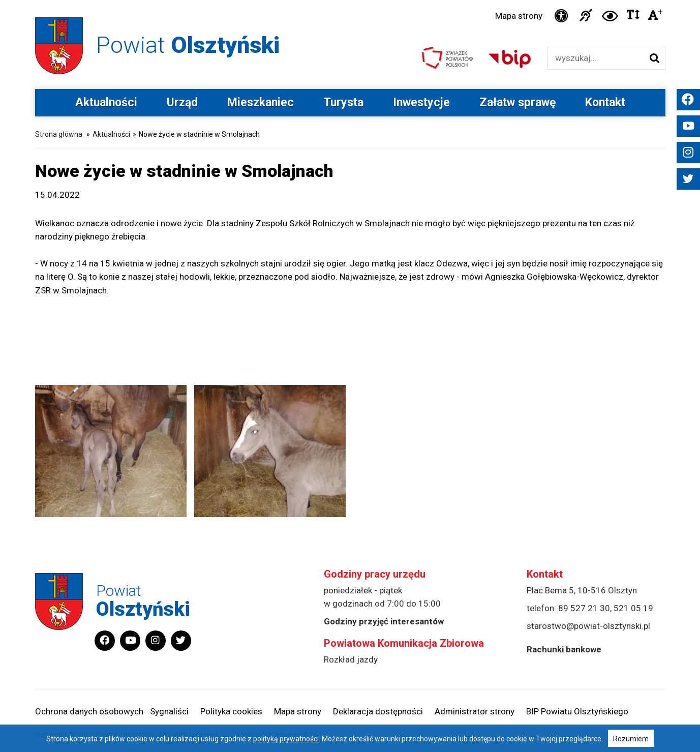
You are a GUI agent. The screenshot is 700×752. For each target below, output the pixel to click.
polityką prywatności (286, 739)
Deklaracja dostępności (378, 711)
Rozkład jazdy (351, 659)
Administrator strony (475, 711)
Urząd (182, 102)
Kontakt (605, 102)
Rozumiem (631, 739)
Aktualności (106, 102)
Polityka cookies (231, 711)
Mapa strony (519, 16)
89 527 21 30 (584, 608)
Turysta (343, 102)
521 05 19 (633, 608)
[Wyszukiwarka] (596, 58)
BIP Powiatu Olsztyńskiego (577, 711)
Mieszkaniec (261, 102)
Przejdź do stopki (350, 0)
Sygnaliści (169, 711)
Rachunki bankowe (564, 649)
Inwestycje (421, 102)
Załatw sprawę (518, 102)
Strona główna (59, 134)
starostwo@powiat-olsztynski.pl (588, 626)
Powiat (188, 45)
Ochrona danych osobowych (89, 711)
